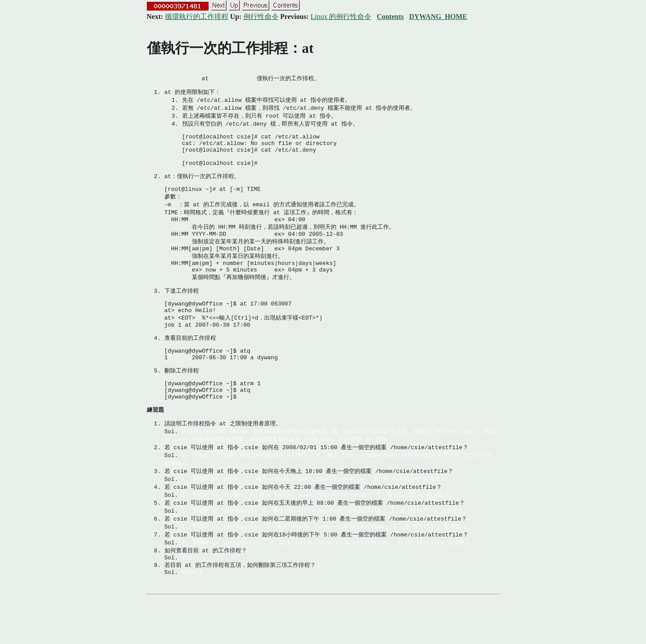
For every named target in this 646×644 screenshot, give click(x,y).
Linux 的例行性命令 (341, 17)
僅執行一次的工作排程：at (230, 48)
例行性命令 (261, 17)
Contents (390, 17)
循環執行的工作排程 (197, 17)
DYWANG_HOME (438, 17)
